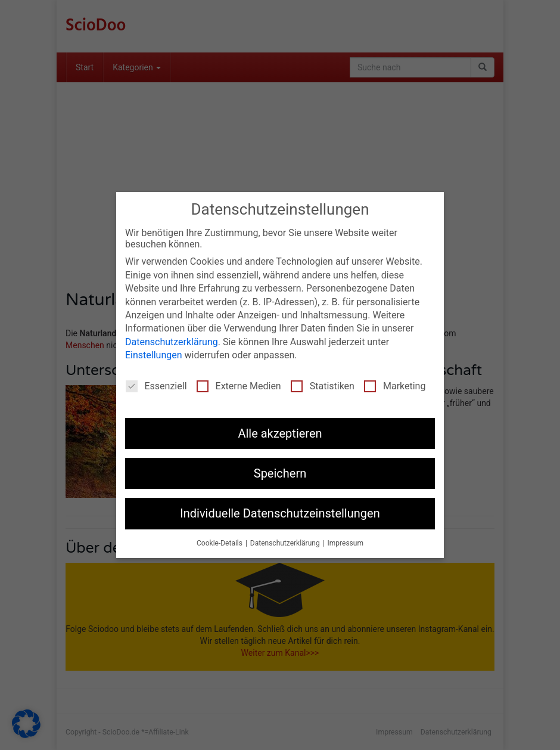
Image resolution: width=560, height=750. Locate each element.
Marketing (395, 386)
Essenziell (156, 386)
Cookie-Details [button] (220, 543)
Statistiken (323, 386)
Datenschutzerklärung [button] (286, 543)
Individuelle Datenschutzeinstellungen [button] (280, 513)
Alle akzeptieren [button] (280, 433)
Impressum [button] (346, 543)
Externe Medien (239, 386)
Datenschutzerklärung (172, 342)
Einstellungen (154, 355)
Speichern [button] (280, 473)
